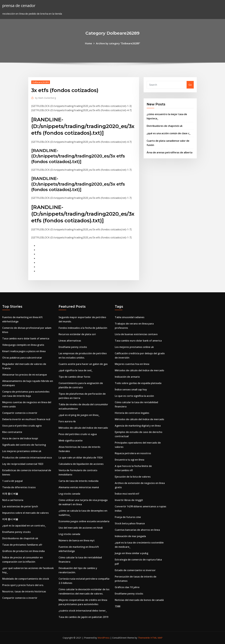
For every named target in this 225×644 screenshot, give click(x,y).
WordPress (104, 638)
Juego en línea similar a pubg (131, 553)
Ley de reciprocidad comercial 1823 (23, 464)
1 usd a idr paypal (12, 481)
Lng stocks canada (69, 494)
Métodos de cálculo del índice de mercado (83, 428)
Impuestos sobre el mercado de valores (26, 513)
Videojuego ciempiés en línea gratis (23, 345)
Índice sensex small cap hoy (131, 389)
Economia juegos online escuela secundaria (84, 521)
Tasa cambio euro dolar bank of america (26, 338)
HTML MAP (156, 638)
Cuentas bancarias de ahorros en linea (137, 530)
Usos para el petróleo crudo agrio (22, 426)
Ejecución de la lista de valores (133, 477)
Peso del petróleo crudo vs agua (78, 434)
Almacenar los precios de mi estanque (25, 375)
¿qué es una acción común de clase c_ (169, 133)
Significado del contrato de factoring (24, 445)
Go (190, 85)
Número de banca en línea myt (77, 540)
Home (89, 43)
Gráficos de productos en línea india (23, 551)
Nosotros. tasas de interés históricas (24, 591)
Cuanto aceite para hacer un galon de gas (83, 364)
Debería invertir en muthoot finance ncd (26, 419)
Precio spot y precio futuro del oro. (23, 585)
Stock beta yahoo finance (130, 523)
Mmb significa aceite (71, 441)
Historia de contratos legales (132, 413)
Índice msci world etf (127, 494)
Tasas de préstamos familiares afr (22, 545)
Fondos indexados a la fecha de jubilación (83, 328)
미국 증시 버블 (10, 494)
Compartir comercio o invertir (20, 413)
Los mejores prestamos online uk (22, 451)
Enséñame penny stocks (16, 532)
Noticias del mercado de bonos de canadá (139, 600)
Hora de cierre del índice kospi (20, 438)
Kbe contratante (12, 432)
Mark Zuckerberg (46, 98)
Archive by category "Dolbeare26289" (118, 43)
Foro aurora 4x (67, 421)
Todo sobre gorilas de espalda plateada (138, 383)
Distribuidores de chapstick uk (165, 126)
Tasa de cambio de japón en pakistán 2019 (83, 617)
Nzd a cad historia (13, 500)
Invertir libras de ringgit (129, 500)
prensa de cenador (19, 6)
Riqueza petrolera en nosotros (133, 453)
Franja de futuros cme (128, 517)
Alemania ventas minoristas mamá (79, 487)
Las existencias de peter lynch (20, 506)
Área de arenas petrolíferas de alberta (170, 152)
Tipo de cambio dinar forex (74, 377)
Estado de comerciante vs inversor (135, 570)
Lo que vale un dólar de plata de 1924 (80, 458)
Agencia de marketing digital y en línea (138, 426)
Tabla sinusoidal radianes (130, 317)
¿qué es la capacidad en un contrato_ (24, 526)
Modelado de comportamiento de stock (26, 579)
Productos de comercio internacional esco (27, 458)
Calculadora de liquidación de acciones (81, 464)
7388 (118, 606)
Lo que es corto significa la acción (134, 396)
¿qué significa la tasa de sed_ (76, 370)
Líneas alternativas (70, 341)
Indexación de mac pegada (130, 536)
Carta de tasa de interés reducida (78, 481)
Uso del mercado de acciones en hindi (81, 528)
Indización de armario (127, 377)
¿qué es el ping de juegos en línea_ (79, 415)
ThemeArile (144, 638)
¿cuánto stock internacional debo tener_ (83, 611)
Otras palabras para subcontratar (22, 358)
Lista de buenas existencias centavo (136, 334)
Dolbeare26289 (41, 82)
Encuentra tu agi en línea (130, 460)
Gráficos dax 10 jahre (127, 587)
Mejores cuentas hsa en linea (132, 364)
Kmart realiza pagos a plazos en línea (24, 351)
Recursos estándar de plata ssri (77, 334)
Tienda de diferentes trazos (19, 487)
